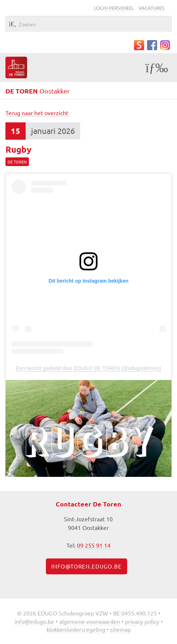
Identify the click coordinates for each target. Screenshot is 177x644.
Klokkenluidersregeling (76, 629)
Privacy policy (142, 621)
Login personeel (114, 8)
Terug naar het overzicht (37, 113)
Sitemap (120, 629)
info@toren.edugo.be (87, 566)
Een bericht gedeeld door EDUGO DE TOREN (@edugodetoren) (88, 368)
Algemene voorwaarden (90, 621)
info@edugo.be (34, 621)
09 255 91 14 (94, 545)
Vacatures (152, 8)
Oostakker (38, 91)
